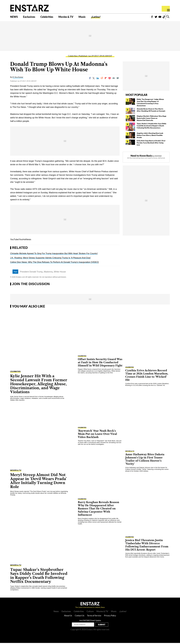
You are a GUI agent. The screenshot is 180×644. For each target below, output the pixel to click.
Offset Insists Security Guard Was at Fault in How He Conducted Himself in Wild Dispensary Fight (100, 363)
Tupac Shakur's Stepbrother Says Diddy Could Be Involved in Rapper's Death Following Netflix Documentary (152, 127)
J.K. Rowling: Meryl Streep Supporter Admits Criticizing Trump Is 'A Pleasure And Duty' (50, 259)
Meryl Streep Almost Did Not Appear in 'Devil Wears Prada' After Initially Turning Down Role (38, 482)
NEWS (14, 17)
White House (60, 273)
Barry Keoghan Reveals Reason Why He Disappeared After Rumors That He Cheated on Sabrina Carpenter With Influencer (98, 510)
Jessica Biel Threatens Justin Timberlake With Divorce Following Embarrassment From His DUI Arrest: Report (147, 546)
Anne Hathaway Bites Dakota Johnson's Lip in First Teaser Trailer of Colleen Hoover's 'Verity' (145, 460)
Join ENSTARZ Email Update (90, 621)
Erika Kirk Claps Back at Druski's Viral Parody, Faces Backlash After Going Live (151, 144)
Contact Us (80, 617)
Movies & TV (70, 17)
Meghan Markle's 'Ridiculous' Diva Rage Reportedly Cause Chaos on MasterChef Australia (152, 119)
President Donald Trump (31, 273)
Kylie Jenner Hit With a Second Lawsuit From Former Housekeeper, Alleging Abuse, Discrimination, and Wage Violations (39, 385)
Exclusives (30, 17)
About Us (68, 617)
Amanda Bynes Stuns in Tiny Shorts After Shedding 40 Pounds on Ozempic (151, 111)
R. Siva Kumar (18, 78)
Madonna (48, 273)
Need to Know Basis (141, 157)
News (56, 612)
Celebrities (49, 17)
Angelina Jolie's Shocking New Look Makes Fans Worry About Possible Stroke (150, 136)
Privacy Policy (110, 617)
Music (87, 17)
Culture (90, 612)
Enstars (30, 8)
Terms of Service (94, 617)
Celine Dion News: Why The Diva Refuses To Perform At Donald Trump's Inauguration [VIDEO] (54, 263)
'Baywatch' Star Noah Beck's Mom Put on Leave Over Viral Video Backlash (97, 435)
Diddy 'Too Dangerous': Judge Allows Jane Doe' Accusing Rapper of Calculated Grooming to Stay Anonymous (150, 103)
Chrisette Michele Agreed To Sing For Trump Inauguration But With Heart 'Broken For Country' (54, 255)
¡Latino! (102, 17)
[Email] (114, 79)
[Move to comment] (118, 79)
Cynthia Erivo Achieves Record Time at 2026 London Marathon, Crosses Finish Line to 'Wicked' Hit (147, 376)
